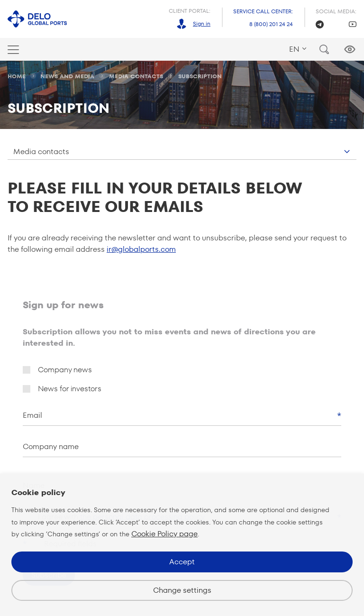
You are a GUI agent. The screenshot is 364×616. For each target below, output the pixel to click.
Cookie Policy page (164, 534)
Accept (182, 562)
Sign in (202, 23)
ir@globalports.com (141, 249)
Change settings (182, 590)
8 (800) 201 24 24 (271, 24)
